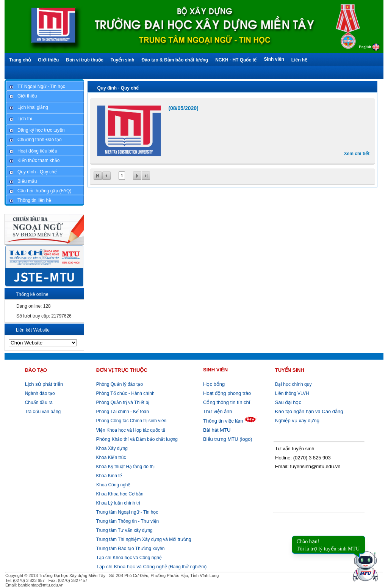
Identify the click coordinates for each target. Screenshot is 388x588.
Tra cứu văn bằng (43, 412)
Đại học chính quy (293, 384)
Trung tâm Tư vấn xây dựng (124, 530)
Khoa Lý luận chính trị (117, 503)
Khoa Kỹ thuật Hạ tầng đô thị (125, 467)
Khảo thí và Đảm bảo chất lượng (136, 439)
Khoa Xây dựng (111, 448)
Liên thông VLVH (292, 393)
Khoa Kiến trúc (110, 458)
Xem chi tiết (357, 154)
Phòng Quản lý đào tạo (120, 384)
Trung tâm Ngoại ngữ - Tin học (127, 512)
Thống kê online (32, 294)
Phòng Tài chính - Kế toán (122, 412)
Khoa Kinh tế (108, 476)
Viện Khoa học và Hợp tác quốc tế (130, 430)
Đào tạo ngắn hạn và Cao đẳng (309, 411)
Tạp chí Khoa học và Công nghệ (129, 558)
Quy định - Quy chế (118, 88)
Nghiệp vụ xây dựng (297, 421)
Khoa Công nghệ (113, 485)
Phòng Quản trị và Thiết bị (122, 402)
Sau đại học (288, 402)
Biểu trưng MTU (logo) (228, 439)
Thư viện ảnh (217, 411)
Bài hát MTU (217, 430)
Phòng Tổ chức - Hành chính (125, 393)
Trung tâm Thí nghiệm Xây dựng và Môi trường (144, 539)
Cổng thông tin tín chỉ (227, 402)
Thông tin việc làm (223, 421)
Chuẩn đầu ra (39, 402)
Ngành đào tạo (40, 393)
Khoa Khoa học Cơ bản (119, 494)
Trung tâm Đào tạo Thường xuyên (131, 549)
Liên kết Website (33, 330)
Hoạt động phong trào (227, 393)
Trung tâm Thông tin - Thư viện (128, 521)
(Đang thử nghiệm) (151, 567)
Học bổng (214, 384)
